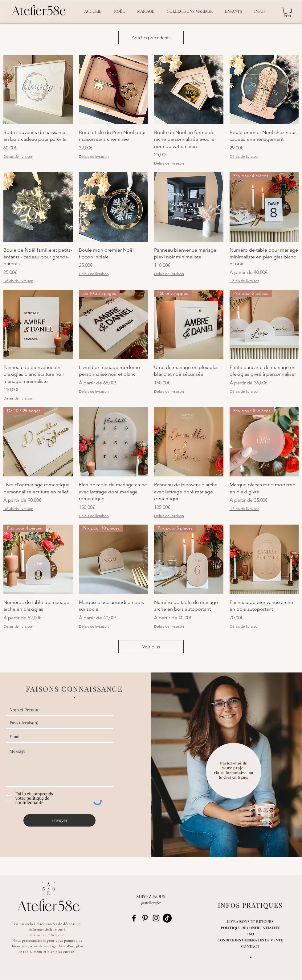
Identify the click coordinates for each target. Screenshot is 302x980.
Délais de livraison (18, 156)
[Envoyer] (59, 820)
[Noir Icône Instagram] (156, 918)
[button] (288, 12)
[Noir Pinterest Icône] (145, 918)
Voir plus (151, 647)
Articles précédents (151, 38)
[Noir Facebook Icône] (134, 918)
